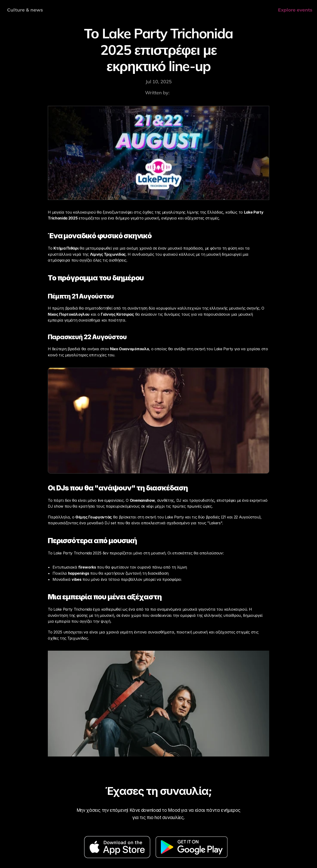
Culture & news (25, 10)
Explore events (295, 10)
